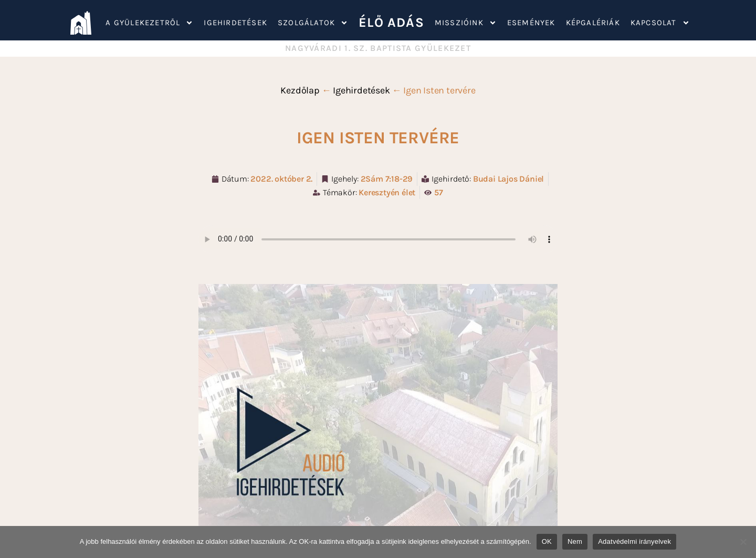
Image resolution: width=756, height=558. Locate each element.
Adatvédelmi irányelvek (634, 541)
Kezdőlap (300, 90)
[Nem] (743, 542)
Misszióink (466, 23)
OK (547, 541)
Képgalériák (593, 23)
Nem (575, 541)
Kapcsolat (660, 23)
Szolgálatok (313, 23)
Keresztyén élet (387, 192)
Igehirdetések (235, 23)
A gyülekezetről (149, 23)
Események (531, 23)
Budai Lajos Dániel (508, 179)
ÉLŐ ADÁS (391, 22)
